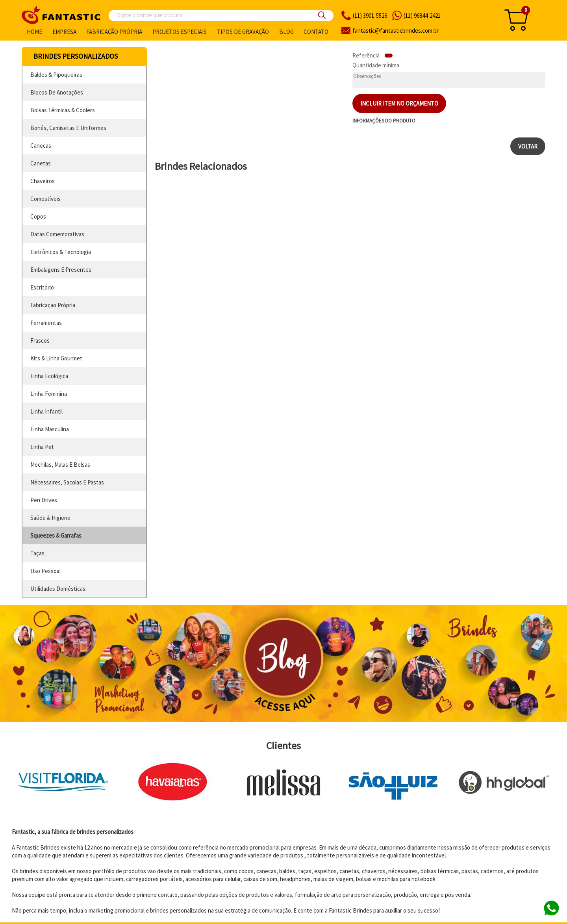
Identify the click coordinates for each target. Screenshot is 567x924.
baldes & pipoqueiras (56, 75)
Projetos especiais (180, 32)
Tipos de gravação (243, 32)
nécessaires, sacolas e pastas (67, 482)
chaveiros (43, 181)
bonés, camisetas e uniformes (68, 128)
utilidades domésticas (58, 589)
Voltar (528, 146)
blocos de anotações (57, 92)
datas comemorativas (57, 234)
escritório (42, 287)
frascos (40, 340)
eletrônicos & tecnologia (61, 252)
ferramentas (46, 323)
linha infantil (46, 411)
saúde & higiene (50, 518)
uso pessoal (45, 571)
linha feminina (49, 394)
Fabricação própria (114, 32)
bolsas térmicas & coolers (63, 110)
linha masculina (50, 429)
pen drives (44, 500)
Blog (286, 32)
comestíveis (45, 199)
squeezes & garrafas (56, 535)
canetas (41, 163)
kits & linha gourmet (56, 358)
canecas (41, 146)
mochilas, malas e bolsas (60, 465)
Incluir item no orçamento (399, 103)
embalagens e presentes (61, 270)
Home (34, 32)
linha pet (42, 447)
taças (37, 553)
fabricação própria (53, 305)
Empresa (64, 32)
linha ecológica (49, 376)
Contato (316, 32)
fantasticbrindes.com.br (396, 31)
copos (38, 216)
